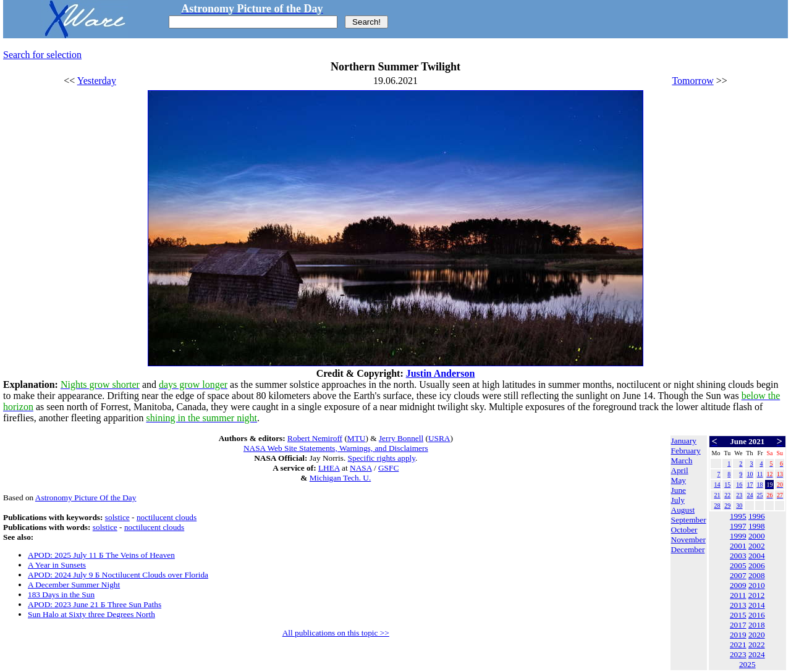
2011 (738, 595)
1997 (738, 526)
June (679, 490)
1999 (738, 536)
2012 (757, 595)
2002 (757, 546)
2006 (757, 565)
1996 (757, 516)
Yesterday (97, 81)
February (686, 451)
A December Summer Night (74, 585)
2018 (757, 625)
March (682, 460)
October (684, 530)
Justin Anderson (441, 373)
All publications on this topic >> (336, 633)
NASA (361, 468)
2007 (738, 575)
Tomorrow (692, 81)
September (689, 520)
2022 (757, 645)
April (680, 470)
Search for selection (42, 55)
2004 (757, 556)
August (683, 510)
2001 (738, 546)
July (678, 500)
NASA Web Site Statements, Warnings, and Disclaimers (336, 448)
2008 (757, 575)
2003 (738, 556)
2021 (738, 645)
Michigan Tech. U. (341, 478)
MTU (357, 438)
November (688, 540)
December (688, 549)
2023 (738, 654)
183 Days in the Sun (61, 594)
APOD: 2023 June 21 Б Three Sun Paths (95, 604)
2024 (757, 654)
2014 (757, 605)
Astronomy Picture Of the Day (86, 498)
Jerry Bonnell (401, 438)
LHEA (329, 468)
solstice (117, 517)
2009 (738, 585)
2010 (757, 585)
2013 (738, 605)
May (679, 480)
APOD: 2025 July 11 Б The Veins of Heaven (101, 555)
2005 (738, 565)
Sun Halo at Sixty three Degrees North (91, 614)
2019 (738, 635)
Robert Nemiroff (315, 438)
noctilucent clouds (167, 517)
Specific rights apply (382, 458)
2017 (738, 625)
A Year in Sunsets (57, 565)
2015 (738, 615)
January (684, 441)
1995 (738, 516)
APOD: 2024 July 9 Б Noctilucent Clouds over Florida (118, 575)
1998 (757, 526)
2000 (757, 536)
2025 (747, 664)
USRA (439, 438)
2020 (757, 635)
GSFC (388, 468)
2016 (757, 615)
